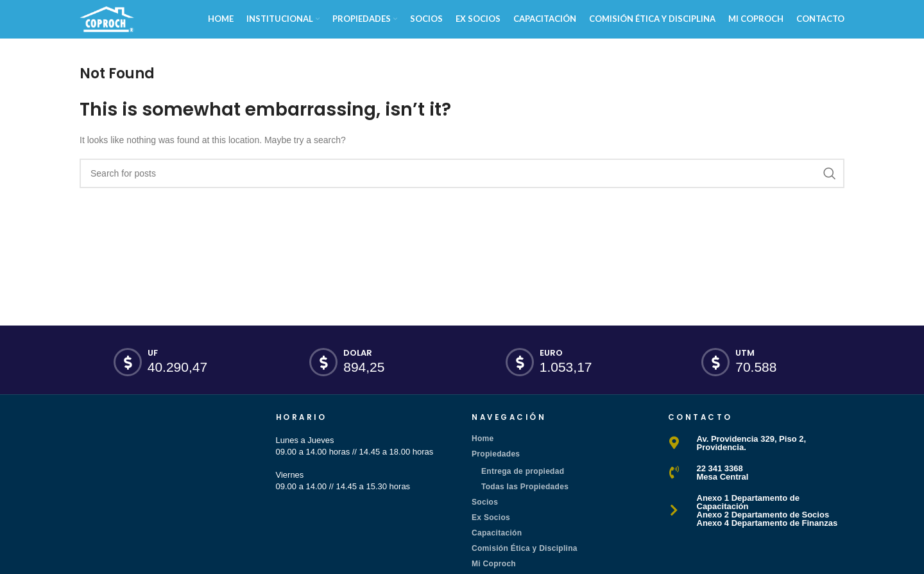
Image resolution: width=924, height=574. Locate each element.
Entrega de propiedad (523, 471)
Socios (485, 502)
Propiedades (496, 454)
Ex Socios (491, 517)
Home (483, 439)
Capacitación (497, 533)
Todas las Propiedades (525, 487)
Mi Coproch (494, 564)
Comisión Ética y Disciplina (525, 548)
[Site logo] (107, 18)
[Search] (462, 173)
